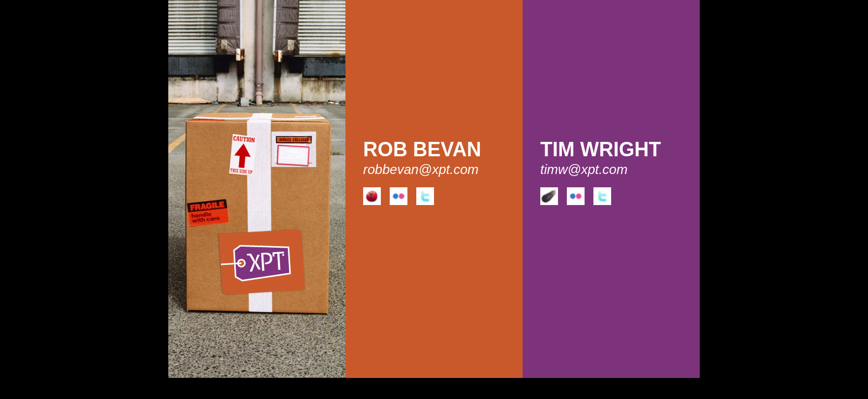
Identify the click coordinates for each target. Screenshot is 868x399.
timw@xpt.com (584, 169)
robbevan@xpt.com (421, 169)
